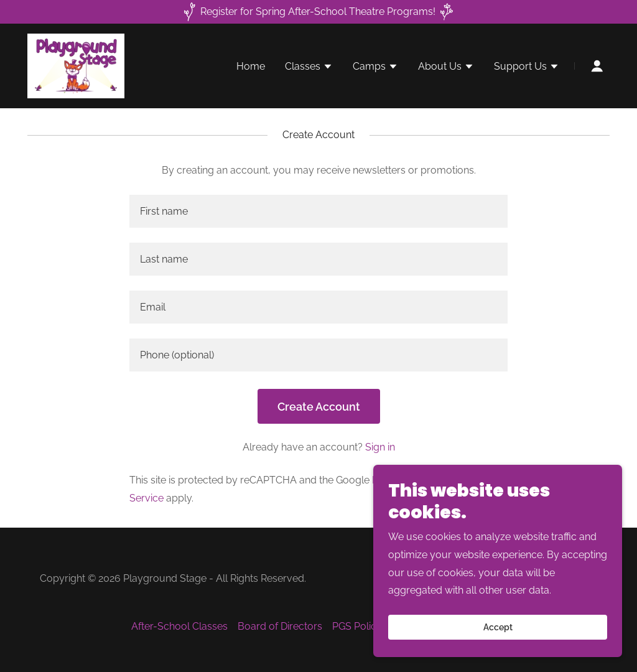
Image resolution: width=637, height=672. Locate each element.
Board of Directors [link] (280, 626)
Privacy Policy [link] (404, 480)
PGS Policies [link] (360, 626)
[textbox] (318, 211)
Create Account (319, 407)
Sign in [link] (380, 447)
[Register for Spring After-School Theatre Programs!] (318, 12)
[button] (309, 68)
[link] (76, 65)
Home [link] (251, 66)
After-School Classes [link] (179, 626)
